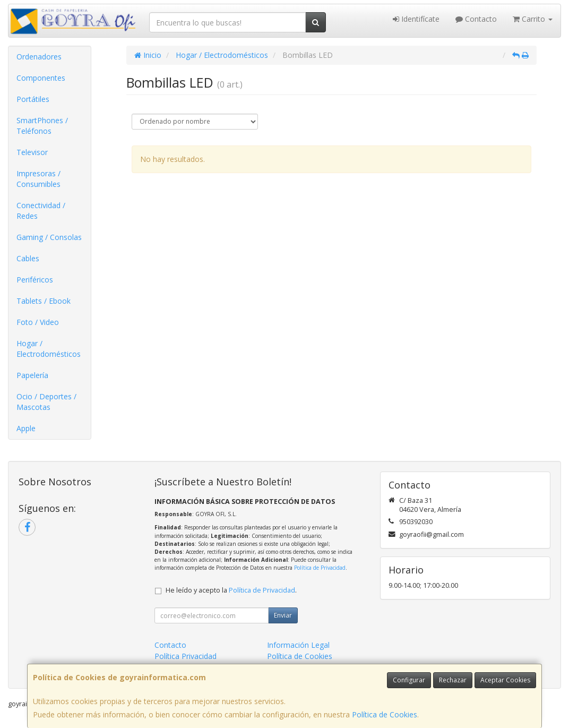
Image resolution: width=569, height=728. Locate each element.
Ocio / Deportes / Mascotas (46, 402)
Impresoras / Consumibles (38, 179)
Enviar (283, 615)
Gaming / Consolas (49, 237)
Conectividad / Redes (41, 211)
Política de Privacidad (320, 568)
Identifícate (416, 19)
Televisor (32, 152)
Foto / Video (38, 322)
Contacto (476, 19)
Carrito (533, 19)
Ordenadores (39, 57)
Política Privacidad (186, 656)
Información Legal (298, 645)
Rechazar (453, 680)
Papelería (32, 375)
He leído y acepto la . (231, 590)
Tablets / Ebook (44, 301)
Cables (28, 258)
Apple (26, 428)
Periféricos (35, 280)
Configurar (409, 680)
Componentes (41, 78)
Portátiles (33, 99)
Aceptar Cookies (505, 680)
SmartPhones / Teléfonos (42, 126)
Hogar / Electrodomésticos (49, 349)
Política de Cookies (385, 714)
